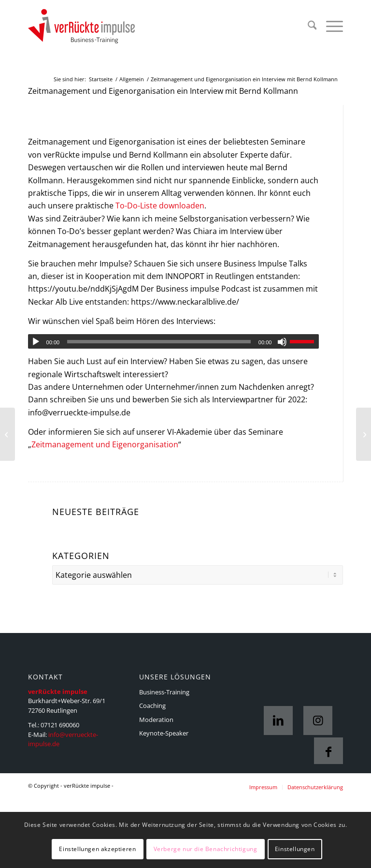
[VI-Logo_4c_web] (91, 27)
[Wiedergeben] (36, 342)
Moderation (156, 720)
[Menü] (330, 27)
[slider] (159, 342)
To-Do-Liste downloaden (160, 206)
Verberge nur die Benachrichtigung (206, 849)
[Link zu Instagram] (318, 721)
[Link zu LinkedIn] (278, 721)
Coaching (152, 706)
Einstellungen (295, 849)
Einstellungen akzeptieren (97, 849)
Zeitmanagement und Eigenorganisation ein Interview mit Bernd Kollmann (163, 91)
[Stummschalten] (282, 342)
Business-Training (164, 692)
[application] (174, 341)
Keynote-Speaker (164, 733)
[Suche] (307, 27)
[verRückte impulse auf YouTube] (7, 434)
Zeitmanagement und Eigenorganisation (105, 444)
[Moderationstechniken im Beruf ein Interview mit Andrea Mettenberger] (364, 434)
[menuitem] (307, 27)
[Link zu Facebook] (328, 752)
